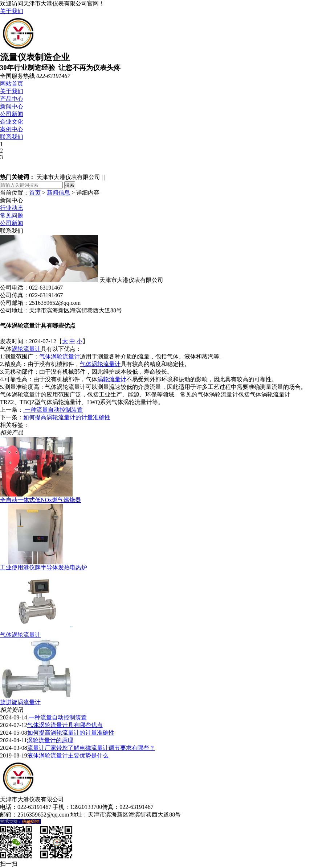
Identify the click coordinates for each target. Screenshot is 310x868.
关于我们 (12, 11)
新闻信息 (58, 193)
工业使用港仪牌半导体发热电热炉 (44, 567)
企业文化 (12, 122)
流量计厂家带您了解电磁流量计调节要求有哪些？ (91, 748)
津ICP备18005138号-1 (209, 815)
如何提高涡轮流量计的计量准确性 (67, 417)
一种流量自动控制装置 (53, 410)
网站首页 (12, 84)
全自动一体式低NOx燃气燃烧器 (40, 500)
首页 (35, 193)
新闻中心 (12, 106)
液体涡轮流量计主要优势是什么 (68, 755)
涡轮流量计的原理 (50, 740)
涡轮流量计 (26, 349)
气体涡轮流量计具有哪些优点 (65, 725)
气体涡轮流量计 (60, 356)
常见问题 (12, 215)
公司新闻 (12, 114)
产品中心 (12, 99)
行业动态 (12, 208)
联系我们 (12, 137)
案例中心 (12, 129)
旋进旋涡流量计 (20, 702)
